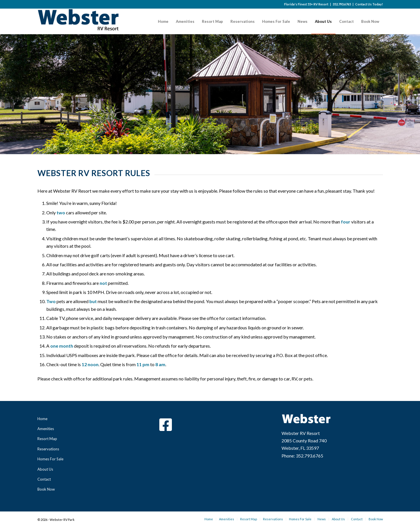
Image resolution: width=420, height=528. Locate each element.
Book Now (46, 489)
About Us (45, 469)
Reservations (48, 449)
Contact (44, 479)
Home (42, 419)
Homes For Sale (50, 459)
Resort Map (47, 439)
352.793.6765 (342, 4)
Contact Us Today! (369, 4)
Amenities (46, 429)
